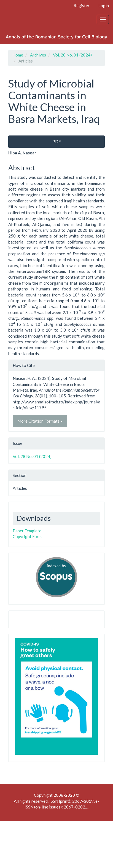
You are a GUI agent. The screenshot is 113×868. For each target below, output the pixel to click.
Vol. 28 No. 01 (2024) (72, 55)
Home (18, 55)
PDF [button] (57, 142)
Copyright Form (27, 536)
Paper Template (27, 531)
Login (104, 5)
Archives (38, 55)
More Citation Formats (40, 421)
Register (82, 5)
